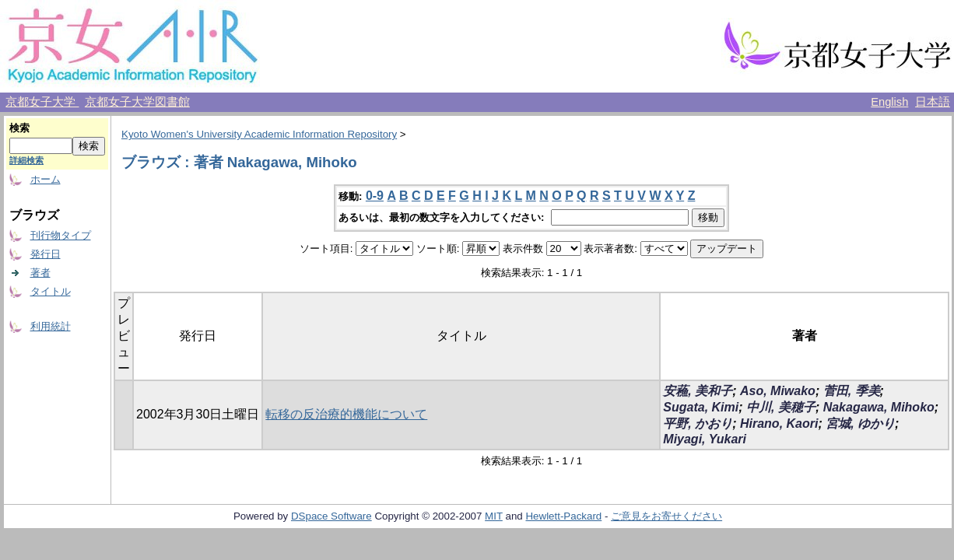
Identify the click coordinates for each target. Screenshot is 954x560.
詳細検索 (26, 160)
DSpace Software (331, 516)
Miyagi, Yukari (705, 439)
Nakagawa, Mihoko (879, 407)
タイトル (51, 291)
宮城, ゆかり (860, 423)
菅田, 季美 (852, 391)
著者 (40, 273)
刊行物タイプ (61, 235)
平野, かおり (698, 423)
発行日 (46, 254)
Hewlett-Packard (563, 516)
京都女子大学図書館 (137, 102)
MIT (494, 516)
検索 (19, 128)
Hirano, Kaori (779, 423)
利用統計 (51, 326)
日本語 (933, 102)
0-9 (375, 196)
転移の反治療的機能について (346, 414)
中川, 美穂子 (781, 407)
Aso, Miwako (778, 391)
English (889, 102)
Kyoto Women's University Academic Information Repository (259, 134)
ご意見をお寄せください (666, 516)
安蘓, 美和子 (698, 391)
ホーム (46, 179)
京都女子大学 (42, 102)
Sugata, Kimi (701, 407)
